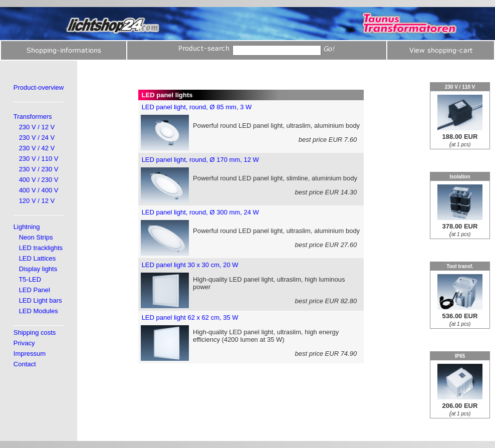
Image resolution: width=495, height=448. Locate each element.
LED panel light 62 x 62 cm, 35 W (190, 317)
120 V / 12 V (37, 201)
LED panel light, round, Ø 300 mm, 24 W (200, 212)
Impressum (30, 354)
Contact (25, 364)
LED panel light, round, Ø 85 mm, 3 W (197, 107)
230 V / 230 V (39, 169)
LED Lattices (38, 258)
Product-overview (39, 87)
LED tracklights (41, 248)
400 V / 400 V (39, 190)
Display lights (38, 269)
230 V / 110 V (39, 159)
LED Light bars (41, 300)
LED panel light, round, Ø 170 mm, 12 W (200, 160)
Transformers (33, 117)
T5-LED (30, 279)
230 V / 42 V (37, 148)
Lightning (27, 227)
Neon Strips (36, 237)
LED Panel (35, 290)
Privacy (24, 343)
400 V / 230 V (39, 180)
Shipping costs (35, 332)
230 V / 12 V (37, 127)
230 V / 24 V (37, 138)
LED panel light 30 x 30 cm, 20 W (190, 265)
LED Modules (39, 311)
